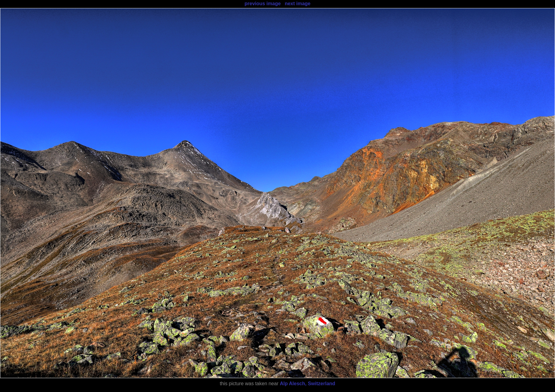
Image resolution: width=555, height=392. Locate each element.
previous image (262, 4)
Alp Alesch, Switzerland (308, 384)
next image (298, 4)
